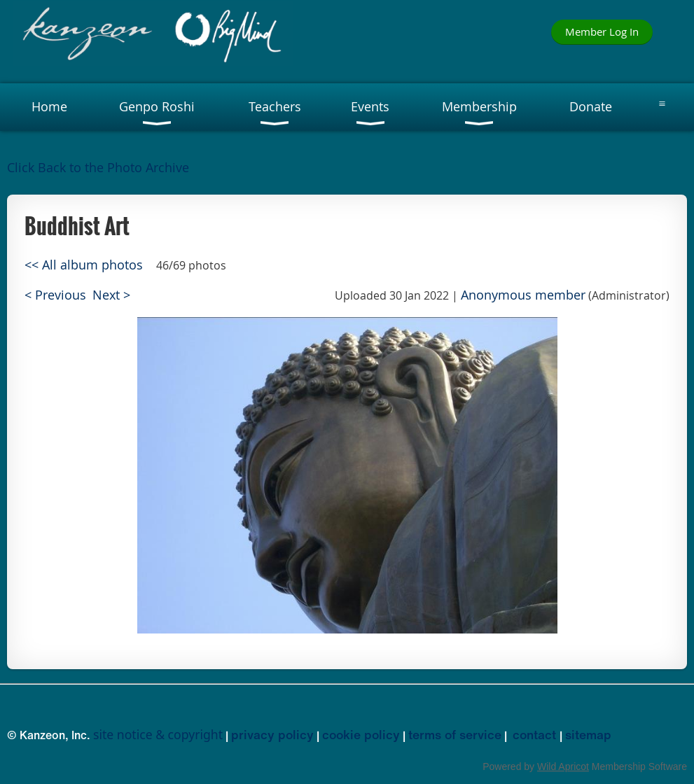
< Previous (55, 295)
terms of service (455, 734)
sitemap (588, 734)
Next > (111, 295)
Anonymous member (523, 295)
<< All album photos (84, 265)
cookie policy (361, 734)
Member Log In (602, 31)
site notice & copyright (158, 734)
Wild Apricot (563, 766)
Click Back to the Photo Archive (98, 168)
